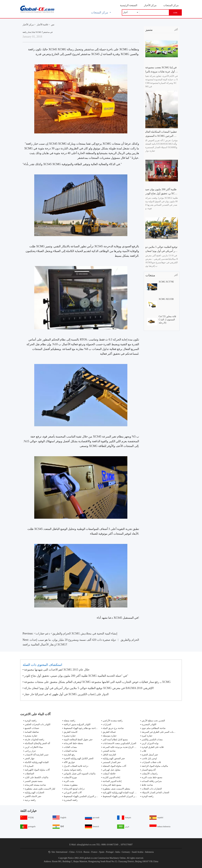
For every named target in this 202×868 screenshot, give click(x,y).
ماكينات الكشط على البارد (37, 777)
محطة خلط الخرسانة (73, 743)
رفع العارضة (69, 755)
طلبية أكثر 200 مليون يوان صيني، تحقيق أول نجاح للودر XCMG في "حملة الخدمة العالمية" (76, 676)
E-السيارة (29, 766)
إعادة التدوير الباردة (111, 777)
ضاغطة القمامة (32, 732)
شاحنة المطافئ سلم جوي (154, 728)
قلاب (144, 751)
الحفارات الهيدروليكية (34, 793)
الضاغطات (29, 774)
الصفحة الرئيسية (129, 5)
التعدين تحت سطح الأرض (153, 721)
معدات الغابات (70, 747)
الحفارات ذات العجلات (152, 789)
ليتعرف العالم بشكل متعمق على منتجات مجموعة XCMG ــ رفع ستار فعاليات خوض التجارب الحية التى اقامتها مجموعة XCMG (97, 682)
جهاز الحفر (30, 758)
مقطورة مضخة (71, 785)
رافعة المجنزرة (71, 800)
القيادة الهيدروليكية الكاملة (37, 762)
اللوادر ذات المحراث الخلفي (38, 724)
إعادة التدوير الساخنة (112, 781)
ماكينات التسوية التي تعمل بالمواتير (80, 774)
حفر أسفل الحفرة (150, 755)
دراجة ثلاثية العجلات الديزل (76, 766)
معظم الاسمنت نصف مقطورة (116, 789)
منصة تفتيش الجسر (34, 781)
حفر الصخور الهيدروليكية (114, 758)
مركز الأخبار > (29, 25)
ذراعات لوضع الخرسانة (74, 789)
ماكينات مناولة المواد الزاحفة (155, 766)
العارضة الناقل (109, 755)
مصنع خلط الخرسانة (112, 785)
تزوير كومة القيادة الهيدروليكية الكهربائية (121, 793)
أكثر (176, 30)
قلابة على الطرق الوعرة (153, 747)
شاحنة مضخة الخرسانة (35, 785)
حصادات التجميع (32, 728)
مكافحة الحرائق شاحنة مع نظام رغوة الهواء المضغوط (88, 728)
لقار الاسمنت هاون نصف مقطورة (40, 789)
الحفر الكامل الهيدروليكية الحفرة (79, 758)
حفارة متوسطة (110, 736)
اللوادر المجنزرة (149, 724)
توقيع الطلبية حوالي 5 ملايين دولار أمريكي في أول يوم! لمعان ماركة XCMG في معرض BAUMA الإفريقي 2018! (89, 688)
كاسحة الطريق (71, 732)
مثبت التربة (69, 781)
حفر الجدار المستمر (112, 762)
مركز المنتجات (171, 5)
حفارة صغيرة (70, 736)
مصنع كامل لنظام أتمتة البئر (115, 740)
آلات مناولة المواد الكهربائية (37, 770)
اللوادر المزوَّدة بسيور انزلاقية (77, 724)
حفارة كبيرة (147, 736)
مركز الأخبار (150, 5)
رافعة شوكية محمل (73, 770)
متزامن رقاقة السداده (152, 781)
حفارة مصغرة (31, 736)
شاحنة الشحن (109, 751)
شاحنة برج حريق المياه (113, 728)
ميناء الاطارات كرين (34, 747)
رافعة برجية (30, 800)
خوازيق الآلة (69, 762)
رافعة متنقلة (70, 721)
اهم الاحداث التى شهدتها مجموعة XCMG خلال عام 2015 (57, 670)
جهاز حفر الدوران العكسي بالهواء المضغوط (83, 796)
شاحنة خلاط (147, 785)
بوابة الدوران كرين (150, 743)
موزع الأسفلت (70, 777)
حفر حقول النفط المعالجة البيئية (78, 740)
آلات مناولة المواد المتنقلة (114, 766)
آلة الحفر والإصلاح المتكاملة (37, 743)
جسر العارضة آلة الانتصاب (37, 755)
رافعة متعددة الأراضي (113, 721)
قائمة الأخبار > (43, 25)
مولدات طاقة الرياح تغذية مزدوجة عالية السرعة (124, 747)
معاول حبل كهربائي (112, 770)
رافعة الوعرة (31, 721)
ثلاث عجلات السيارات (151, 762)
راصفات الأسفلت (150, 774)
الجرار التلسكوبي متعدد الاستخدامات (119, 743)
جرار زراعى (30, 751)
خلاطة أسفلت (109, 774)
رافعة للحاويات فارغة (34, 740)
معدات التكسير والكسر (152, 740)
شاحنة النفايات (70, 751)
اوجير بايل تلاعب (149, 758)
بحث (175, 12)
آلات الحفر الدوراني (73, 793)
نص (53, 25)
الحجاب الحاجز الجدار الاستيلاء (155, 793)
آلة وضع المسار (149, 770)
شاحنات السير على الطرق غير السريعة (159, 732)
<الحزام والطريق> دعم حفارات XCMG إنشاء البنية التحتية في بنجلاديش (76, 633)
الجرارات (107, 724)
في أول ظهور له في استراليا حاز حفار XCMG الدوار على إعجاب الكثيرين (66, 694)
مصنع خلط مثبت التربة (152, 777)
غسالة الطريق (109, 732)
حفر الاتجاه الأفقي (33, 796)
